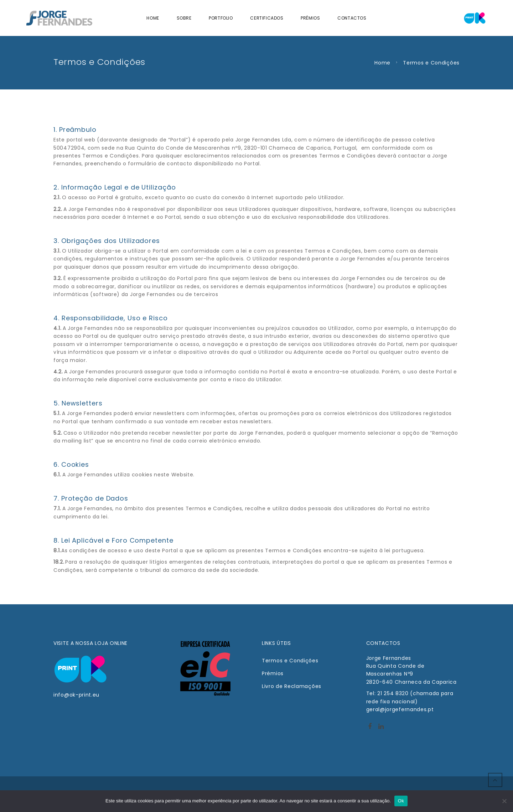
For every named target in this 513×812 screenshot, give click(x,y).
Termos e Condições (290, 661)
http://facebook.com (370, 729)
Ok (401, 801)
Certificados (267, 18)
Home (153, 18)
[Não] (504, 801)
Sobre (184, 18)
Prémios (310, 18)
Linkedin (381, 729)
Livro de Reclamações (292, 686)
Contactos (352, 18)
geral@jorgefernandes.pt (400, 709)
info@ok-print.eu (76, 695)
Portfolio (221, 18)
